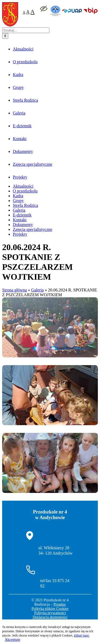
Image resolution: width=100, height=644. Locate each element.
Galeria (37, 525)
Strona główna (15, 525)
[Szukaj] (5, 270)
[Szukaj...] (26, 265)
